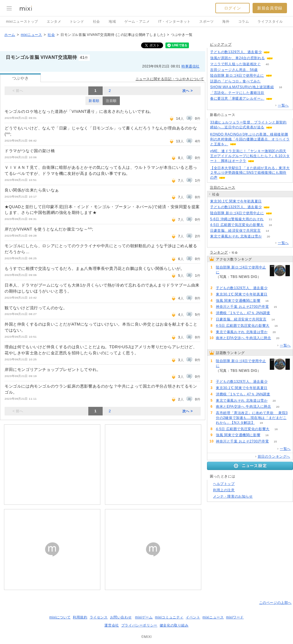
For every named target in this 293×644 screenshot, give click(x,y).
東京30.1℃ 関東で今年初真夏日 (236, 201)
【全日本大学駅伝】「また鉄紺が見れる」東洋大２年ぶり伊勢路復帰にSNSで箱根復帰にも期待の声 (250, 173)
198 (277, 207)
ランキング (219, 252)
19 (261, 423)
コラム (244, 22)
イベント (193, 617)
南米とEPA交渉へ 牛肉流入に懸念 (244, 338)
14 (267, 231)
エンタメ (54, 22)
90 (264, 70)
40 (267, 64)
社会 (96, 22)
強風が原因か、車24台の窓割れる (238, 58)
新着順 (94, 101)
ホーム (10, 35)
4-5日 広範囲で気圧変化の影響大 (237, 225)
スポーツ (206, 22)
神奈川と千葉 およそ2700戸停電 (242, 307)
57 (277, 313)
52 (271, 93)
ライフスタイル (270, 22)
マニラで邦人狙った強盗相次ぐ (235, 64)
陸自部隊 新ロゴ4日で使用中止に (237, 76)
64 (267, 81)
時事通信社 (191, 66)
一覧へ (283, 105)
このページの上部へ (275, 603)
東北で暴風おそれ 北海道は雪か (236, 236)
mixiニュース (31, 35)
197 (277, 52)
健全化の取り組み (174, 625)
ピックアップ (221, 45)
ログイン (233, 8)
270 (279, 213)
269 (279, 76)
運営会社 (112, 625)
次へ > (188, 91)
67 (279, 58)
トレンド (77, 22)
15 (275, 307)
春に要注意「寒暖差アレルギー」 (237, 98)
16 (281, 87)
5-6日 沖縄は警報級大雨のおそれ (237, 219)
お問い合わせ (121, 617)
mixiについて (60, 617)
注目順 (111, 101)
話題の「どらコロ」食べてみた (235, 81)
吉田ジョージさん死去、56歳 (234, 70)
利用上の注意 (224, 490)
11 (270, 219)
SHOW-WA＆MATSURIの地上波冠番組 (242, 87)
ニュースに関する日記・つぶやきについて (170, 79)
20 (268, 236)
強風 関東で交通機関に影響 (238, 301)
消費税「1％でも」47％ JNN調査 (243, 313)
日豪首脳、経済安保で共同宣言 (235, 231)
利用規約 (80, 617)
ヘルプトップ (224, 484)
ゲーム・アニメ (137, 22)
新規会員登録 (270, 8)
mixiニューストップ (22, 22)
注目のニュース (222, 187)
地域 (112, 22)
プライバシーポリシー (139, 625)
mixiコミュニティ (169, 617)
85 (268, 201)
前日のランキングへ (274, 457)
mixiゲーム (144, 617)
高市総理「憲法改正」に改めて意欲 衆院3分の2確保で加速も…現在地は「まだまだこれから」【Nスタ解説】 (252, 418)
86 (279, 99)
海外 (226, 22)
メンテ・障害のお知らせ (233, 496)
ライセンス (99, 617)
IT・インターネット (174, 22)
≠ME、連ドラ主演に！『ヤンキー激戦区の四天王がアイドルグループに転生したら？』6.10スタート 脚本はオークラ (250, 156)
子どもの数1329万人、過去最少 (236, 52)
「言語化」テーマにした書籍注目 (237, 93)
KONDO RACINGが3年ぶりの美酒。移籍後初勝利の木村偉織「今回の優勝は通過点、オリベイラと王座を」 (250, 139)
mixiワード (235, 617)
